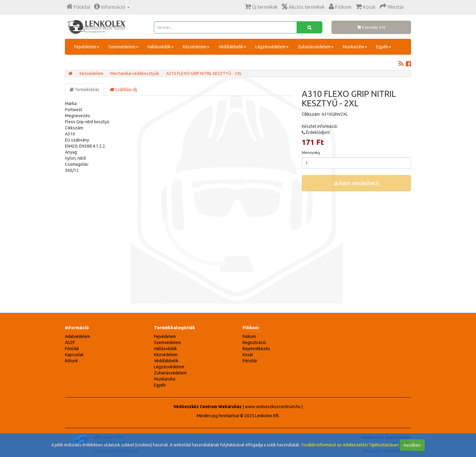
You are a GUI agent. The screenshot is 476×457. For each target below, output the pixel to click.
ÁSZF (70, 343)
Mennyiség (311, 153)
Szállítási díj (123, 90)
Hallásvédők (161, 47)
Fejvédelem (87, 47)
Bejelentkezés (256, 349)
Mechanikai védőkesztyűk (135, 73)
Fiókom (249, 336)
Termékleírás (85, 90)
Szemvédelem (123, 47)
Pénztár (250, 361)
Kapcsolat (74, 355)
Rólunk (71, 361)
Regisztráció (254, 343)
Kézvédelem (196, 47)
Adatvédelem (78, 336)
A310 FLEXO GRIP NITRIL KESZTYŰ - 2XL (204, 73)
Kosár (248, 355)
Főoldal (72, 349)
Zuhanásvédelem (316, 47)
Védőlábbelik (232, 47)
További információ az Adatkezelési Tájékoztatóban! (350, 445)
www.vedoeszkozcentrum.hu (273, 407)
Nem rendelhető (357, 183)
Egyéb (384, 47)
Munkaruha (355, 47)
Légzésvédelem (272, 47)
